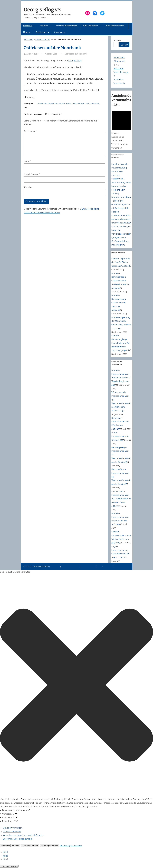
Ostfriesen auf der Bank (76, 54)
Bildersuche (119, 61)
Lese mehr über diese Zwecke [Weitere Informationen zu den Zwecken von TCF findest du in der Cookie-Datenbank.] (18, 839)
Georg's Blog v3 (42, 10)
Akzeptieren (5, 846)
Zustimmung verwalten (9, 866)
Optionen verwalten (13, 828)
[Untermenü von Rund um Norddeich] (125, 26)
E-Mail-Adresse (32, 174)
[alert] (121, 129)
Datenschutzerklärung (71, 567)
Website (28, 187)
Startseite (29, 39)
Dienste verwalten (12, 831)
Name (27, 161)
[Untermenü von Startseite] (34, 26)
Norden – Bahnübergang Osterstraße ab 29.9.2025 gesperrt (119, 303)
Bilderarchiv (119, 57)
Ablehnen (16, 846)
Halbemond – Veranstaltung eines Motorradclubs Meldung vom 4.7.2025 (121, 186)
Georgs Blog (75, 61)
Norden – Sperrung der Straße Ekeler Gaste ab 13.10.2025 (121, 262)
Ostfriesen (42, 104)
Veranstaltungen (89, 567)
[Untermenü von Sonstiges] (65, 32)
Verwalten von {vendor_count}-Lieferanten (24, 835)
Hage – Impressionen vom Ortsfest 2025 (120, 436)
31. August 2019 (31, 54)
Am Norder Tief (43, 39)
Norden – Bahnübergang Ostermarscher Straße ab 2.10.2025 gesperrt (120, 281)
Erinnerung (108, 567)
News (99, 567)
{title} (5, 852)
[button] (76, 686)
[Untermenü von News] (30, 32)
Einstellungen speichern (49, 846)
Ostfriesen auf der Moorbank (86, 104)
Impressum (55, 567)
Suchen (117, 40)
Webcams (118, 68)
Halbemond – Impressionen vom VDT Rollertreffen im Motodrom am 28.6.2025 (121, 499)
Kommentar (30, 131)
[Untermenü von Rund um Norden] (100, 26)
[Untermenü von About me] (50, 26)
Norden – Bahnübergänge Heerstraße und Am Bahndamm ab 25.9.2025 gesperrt (121, 343)
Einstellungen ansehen (30, 846)
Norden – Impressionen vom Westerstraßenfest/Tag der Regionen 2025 (121, 378)
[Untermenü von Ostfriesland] (48, 32)
